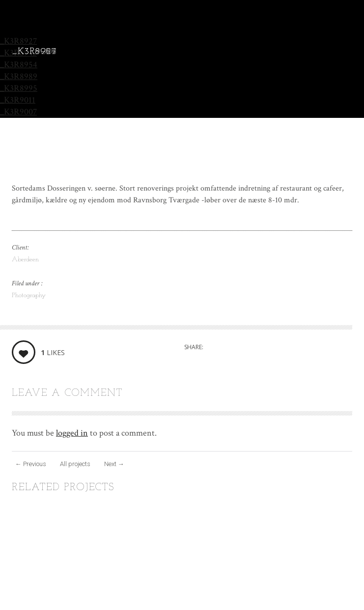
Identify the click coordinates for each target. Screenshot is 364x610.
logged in (72, 433)
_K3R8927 (18, 41)
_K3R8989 (19, 76)
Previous (31, 464)
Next (114, 464)
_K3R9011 (18, 100)
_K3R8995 (19, 88)
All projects (75, 464)
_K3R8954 (19, 65)
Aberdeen (25, 260)
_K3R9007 (18, 112)
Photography (29, 295)
